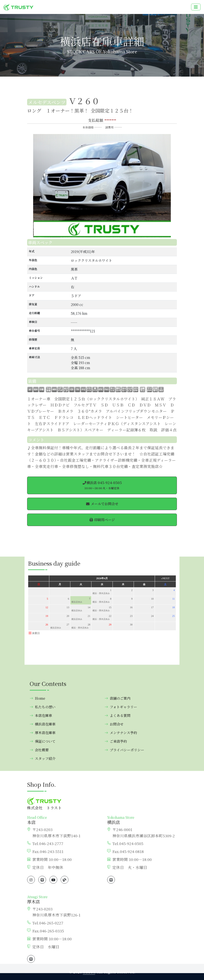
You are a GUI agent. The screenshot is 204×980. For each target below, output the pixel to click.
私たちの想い (43, 908)
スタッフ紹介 (43, 960)
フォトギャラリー (121, 908)
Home (37, 899)
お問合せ (114, 925)
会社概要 (39, 951)
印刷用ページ (102, 520)
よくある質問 (117, 917)
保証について (43, 942)
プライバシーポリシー (124, 951)
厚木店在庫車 (43, 934)
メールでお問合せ (102, 504)
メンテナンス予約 (121, 934)
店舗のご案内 (117, 899)
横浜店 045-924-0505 (102, 485)
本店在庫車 (41, 917)
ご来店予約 (116, 942)
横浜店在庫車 (43, 925)
